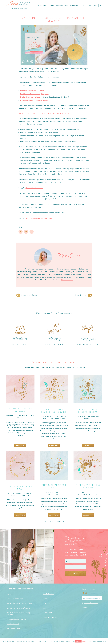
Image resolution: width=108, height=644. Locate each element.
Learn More (20, 445)
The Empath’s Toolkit (14, 629)
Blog (66, 6)
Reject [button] (84, 641)
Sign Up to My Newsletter (92, 598)
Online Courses (42, 6)
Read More (92, 641)
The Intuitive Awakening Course (32, 91)
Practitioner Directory (50, 617)
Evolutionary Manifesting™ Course (19, 608)
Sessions (59, 6)
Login (96, 6)
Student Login (47, 613)
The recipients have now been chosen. (39, 218)
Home (9, 594)
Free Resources (75, 6)
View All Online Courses (15, 599)
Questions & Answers (90, 603)
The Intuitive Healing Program (32, 97)
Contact (85, 607)
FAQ (90, 6)
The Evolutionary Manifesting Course (34, 100)
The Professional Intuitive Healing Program (18, 614)
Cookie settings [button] (101, 641)
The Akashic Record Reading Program (34, 94)
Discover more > (67, 280)
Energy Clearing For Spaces (16, 619)
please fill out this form (34, 188)
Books (52, 6)
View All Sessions (48, 594)
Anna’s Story (47, 603)
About (85, 6)
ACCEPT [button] (78, 641)
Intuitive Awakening (14, 624)
